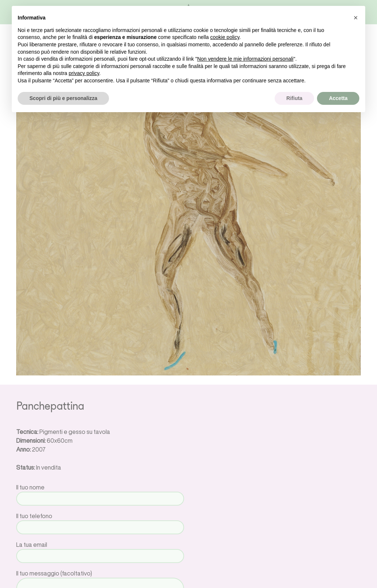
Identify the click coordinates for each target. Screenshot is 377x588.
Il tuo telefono (100, 522)
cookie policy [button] (225, 37)
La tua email (100, 550)
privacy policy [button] (84, 73)
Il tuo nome (100, 493)
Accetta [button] (338, 98)
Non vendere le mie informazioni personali (245, 59)
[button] (356, 18)
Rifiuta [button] (295, 98)
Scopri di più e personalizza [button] (63, 98)
